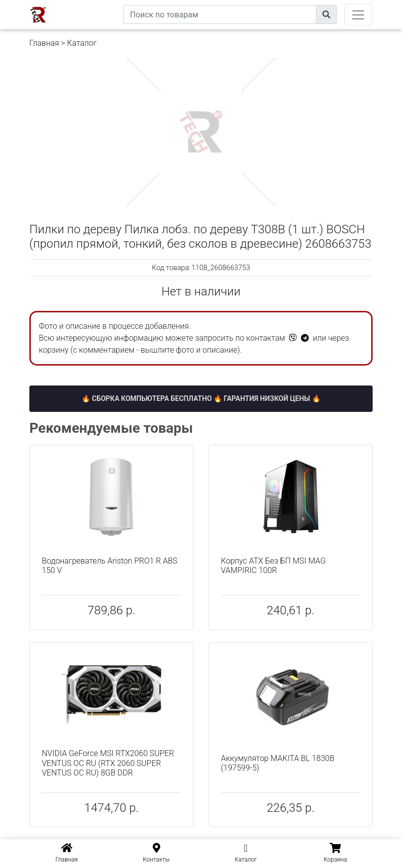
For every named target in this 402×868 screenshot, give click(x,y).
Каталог (82, 43)
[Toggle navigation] (358, 15)
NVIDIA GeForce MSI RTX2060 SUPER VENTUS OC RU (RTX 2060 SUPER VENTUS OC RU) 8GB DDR (108, 763)
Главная (44, 43)
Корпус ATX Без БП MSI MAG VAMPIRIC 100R (273, 566)
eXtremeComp (100, 4)
